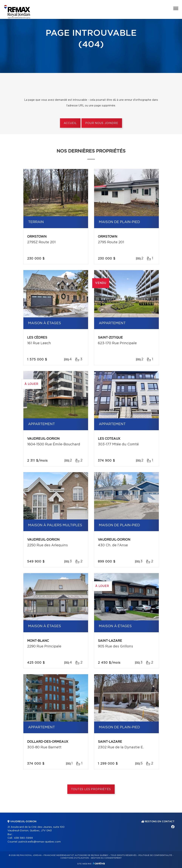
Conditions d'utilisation (75, 858)
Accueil (70, 123)
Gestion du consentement (106, 858)
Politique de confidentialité (155, 855)
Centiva (99, 863)
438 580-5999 (23, 838)
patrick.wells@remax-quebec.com (40, 842)
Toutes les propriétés (91, 789)
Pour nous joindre (102, 123)
